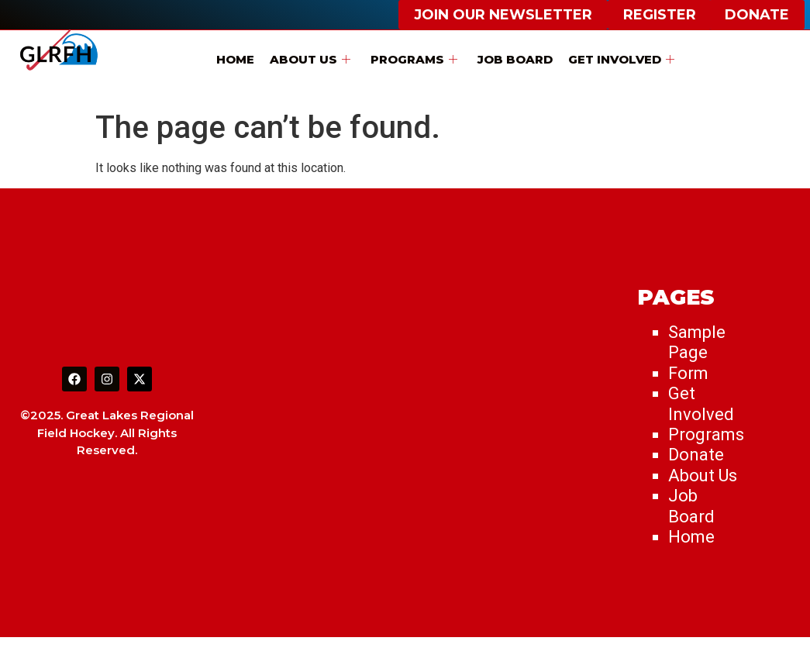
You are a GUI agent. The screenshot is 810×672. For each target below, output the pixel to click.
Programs (414, 59)
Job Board (515, 59)
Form (688, 373)
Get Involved (621, 59)
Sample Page (697, 342)
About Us (310, 59)
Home (235, 59)
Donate (696, 455)
